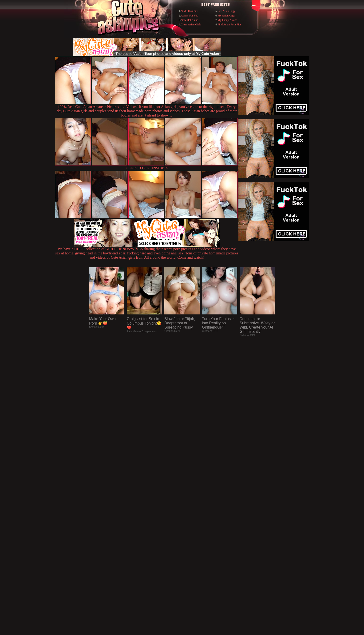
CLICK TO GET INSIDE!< (147, 168)
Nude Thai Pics (190, 11)
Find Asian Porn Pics (229, 24)
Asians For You (190, 16)
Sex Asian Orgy (226, 11)
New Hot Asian (190, 20)
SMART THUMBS (190, 539)
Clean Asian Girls (191, 24)
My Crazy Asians (227, 20)
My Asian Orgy (226, 16)
